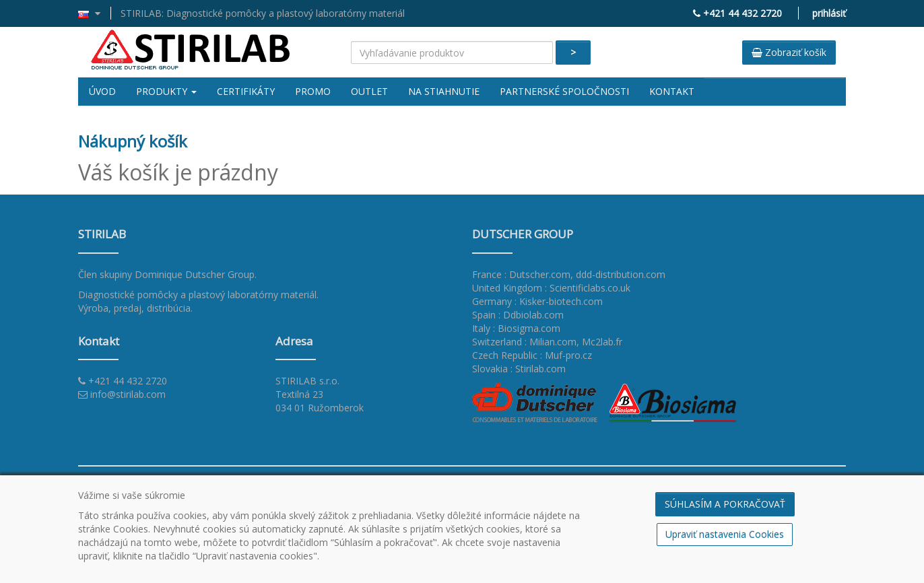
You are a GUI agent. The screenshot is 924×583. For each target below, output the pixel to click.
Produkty (166, 91)
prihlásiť (829, 13)
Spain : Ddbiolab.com (518, 315)
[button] (95, 13)
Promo (313, 91)
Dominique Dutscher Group (195, 274)
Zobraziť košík (789, 52)
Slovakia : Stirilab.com (519, 369)
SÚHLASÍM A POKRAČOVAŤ (725, 504)
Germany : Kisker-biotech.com (537, 301)
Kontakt (672, 91)
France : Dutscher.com (521, 274)
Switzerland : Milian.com (524, 342)
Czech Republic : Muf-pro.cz (532, 355)
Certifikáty (246, 91)
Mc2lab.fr (602, 342)
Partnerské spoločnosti (564, 91)
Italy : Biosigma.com (516, 328)
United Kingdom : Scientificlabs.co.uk (551, 288)
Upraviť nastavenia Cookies (725, 534)
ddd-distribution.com (621, 274)
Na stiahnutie (444, 91)
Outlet (369, 91)
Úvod (102, 91)
